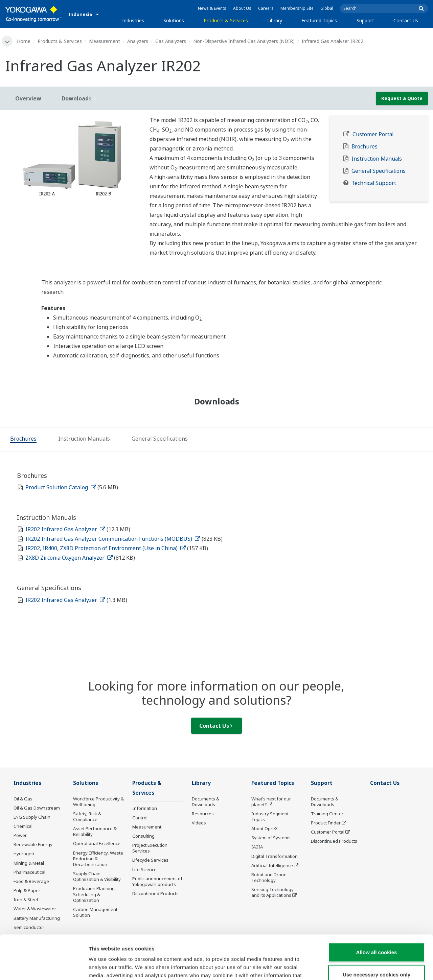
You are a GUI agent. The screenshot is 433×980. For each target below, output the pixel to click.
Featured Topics (319, 20)
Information (145, 808)
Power (20, 835)
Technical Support (374, 183)
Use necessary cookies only (377, 930)
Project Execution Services (150, 848)
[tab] (23, 440)
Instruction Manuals (377, 159)
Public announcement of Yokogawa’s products (157, 881)
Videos (199, 823)
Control (140, 818)
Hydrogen (24, 854)
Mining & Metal (29, 863)
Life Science (144, 869)
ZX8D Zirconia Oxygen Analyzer (69, 558)
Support (365, 20)
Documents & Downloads (206, 802)
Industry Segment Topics (270, 816)
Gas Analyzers (171, 41)
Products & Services (226, 20)
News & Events (212, 8)
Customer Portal (373, 134)
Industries (133, 20)
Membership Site (297, 8)
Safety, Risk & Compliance (87, 816)
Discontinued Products (334, 841)
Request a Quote (402, 98)
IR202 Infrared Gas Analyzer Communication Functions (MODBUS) (113, 539)
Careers (266, 8)
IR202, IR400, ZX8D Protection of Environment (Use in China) (106, 548)
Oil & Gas (23, 799)
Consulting (143, 836)
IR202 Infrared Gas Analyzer (65, 529)
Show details (355, 967)
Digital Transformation (275, 856)
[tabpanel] (72, 158)
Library (275, 20)
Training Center (327, 814)
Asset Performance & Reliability (95, 831)
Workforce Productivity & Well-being (98, 802)
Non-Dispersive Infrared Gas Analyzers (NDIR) (244, 41)
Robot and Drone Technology (269, 877)
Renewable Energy (33, 844)
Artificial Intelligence (272, 865)
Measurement (105, 41)
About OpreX (265, 829)
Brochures (364, 147)
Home (24, 41)
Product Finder (326, 823)
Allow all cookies (377, 908)
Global (327, 8)
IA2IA (257, 847)
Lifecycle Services (150, 860)
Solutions (174, 20)
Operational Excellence (97, 843)
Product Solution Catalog (61, 487)
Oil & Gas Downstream (37, 808)
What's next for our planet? (271, 802)
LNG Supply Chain (32, 817)
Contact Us (406, 20)
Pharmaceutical (29, 872)
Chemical (23, 826)
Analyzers (138, 41)
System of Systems (271, 838)
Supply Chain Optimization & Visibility (97, 876)
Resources (203, 814)
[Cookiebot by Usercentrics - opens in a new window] (44, 967)
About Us (242, 8)
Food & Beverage (31, 881)
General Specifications (379, 171)
